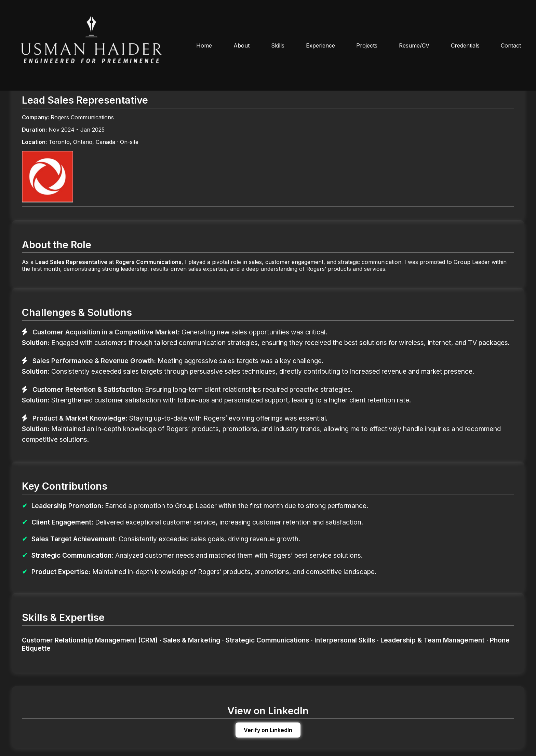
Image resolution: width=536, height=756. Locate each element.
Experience (320, 45)
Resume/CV (414, 45)
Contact (511, 45)
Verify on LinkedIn (268, 730)
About (242, 45)
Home (204, 45)
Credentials (465, 45)
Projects (367, 45)
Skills (278, 45)
